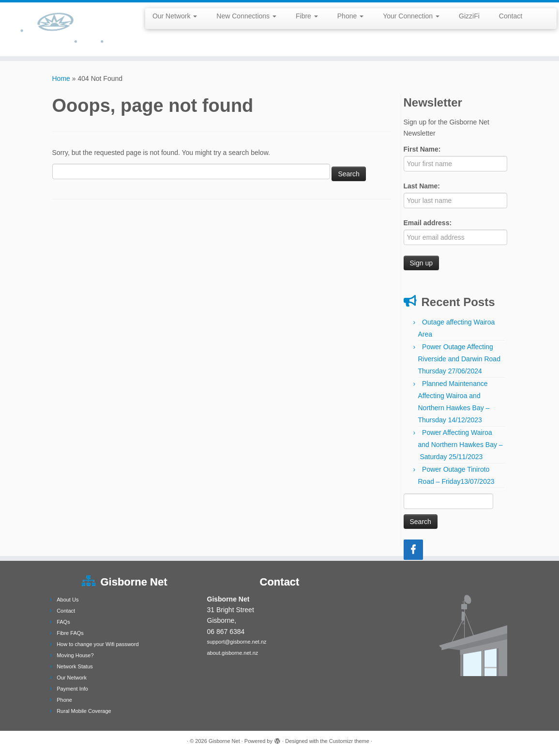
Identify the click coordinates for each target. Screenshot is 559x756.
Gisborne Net (224, 741)
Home (61, 78)
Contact (511, 16)
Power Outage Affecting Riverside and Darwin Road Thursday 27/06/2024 (459, 359)
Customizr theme (349, 741)
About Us (68, 600)
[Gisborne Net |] (65, 29)
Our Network (175, 16)
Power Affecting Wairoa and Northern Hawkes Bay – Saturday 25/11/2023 (461, 445)
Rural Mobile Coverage (84, 711)
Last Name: (422, 186)
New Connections (246, 16)
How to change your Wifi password (98, 644)
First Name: (422, 149)
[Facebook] (413, 550)
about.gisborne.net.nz (233, 653)
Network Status (75, 666)
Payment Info (72, 689)
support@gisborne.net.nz (237, 642)
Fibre (307, 16)
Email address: (428, 223)
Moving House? (75, 655)
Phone (350, 16)
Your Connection (411, 16)
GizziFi (469, 16)
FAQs (63, 622)
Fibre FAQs (70, 633)
